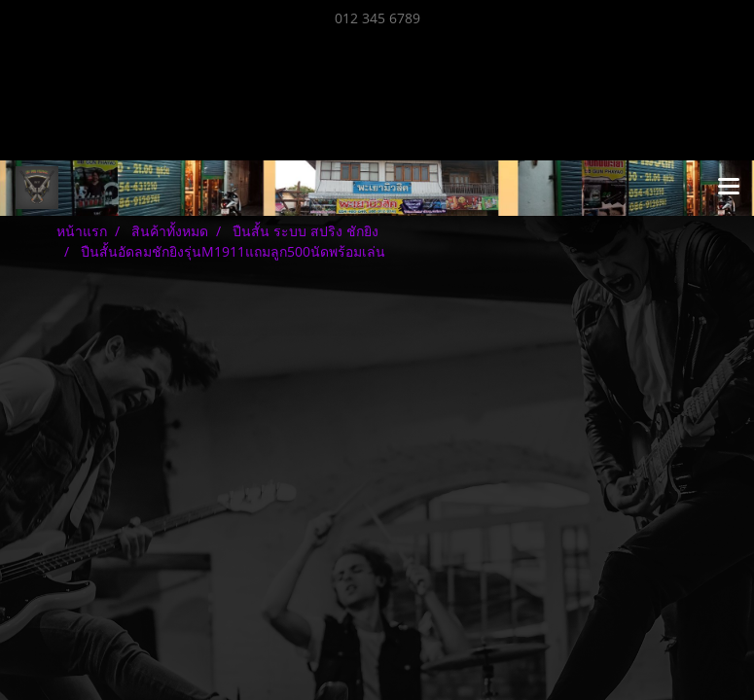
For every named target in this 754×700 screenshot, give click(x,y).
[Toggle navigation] (729, 188)
